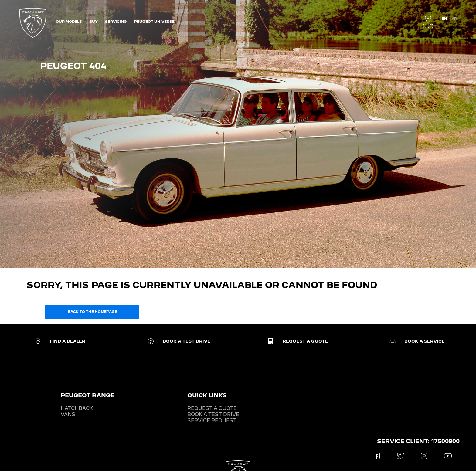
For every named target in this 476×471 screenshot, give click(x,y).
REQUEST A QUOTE (212, 408)
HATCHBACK (77, 408)
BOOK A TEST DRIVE (213, 414)
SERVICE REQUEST (212, 420)
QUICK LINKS (207, 395)
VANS (68, 414)
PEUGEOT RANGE (88, 395)
